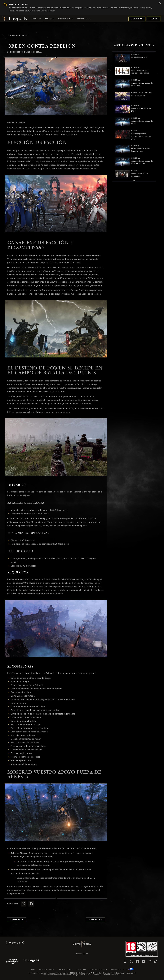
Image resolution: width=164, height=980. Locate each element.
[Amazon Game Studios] (13, 961)
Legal (33, 969)
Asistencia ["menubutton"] (84, 19)
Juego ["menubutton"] (36, 19)
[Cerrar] (160, 4)
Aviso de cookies (66, 969)
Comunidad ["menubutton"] (65, 19)
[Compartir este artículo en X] (24, 904)
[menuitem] (36, 19)
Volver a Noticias (18, 36)
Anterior (16, 920)
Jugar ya (137, 19)
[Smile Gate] (31, 961)
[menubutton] (82, 954)
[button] (56, 86)
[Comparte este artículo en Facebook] (31, 904)
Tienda (154, 19)
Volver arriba (82, 944)
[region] (134, 116)
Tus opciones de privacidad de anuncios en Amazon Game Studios (105, 969)
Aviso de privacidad (47, 969)
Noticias (49, 19)
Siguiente (95, 920)
